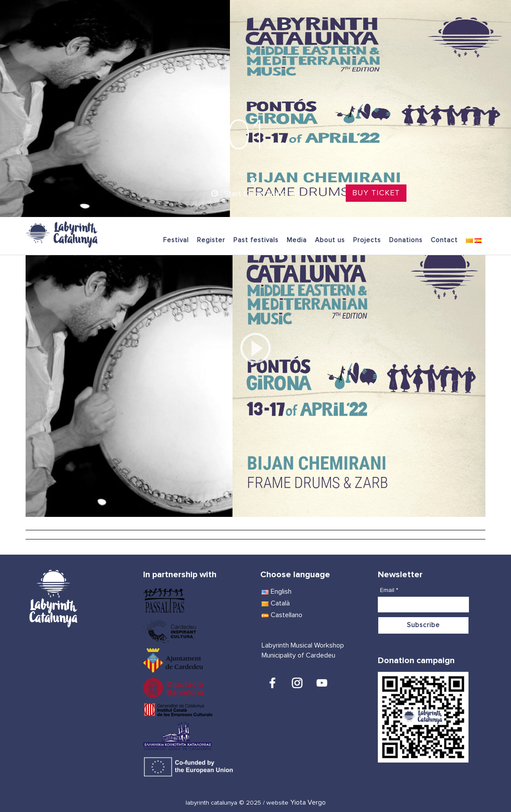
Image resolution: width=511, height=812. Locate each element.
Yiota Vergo (308, 802)
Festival (176, 240)
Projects (367, 240)
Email (389, 590)
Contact (444, 240)
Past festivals (256, 240)
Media (297, 240)
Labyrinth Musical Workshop (303, 645)
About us (330, 240)
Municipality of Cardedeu (298, 655)
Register (211, 240)
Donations (406, 240)
